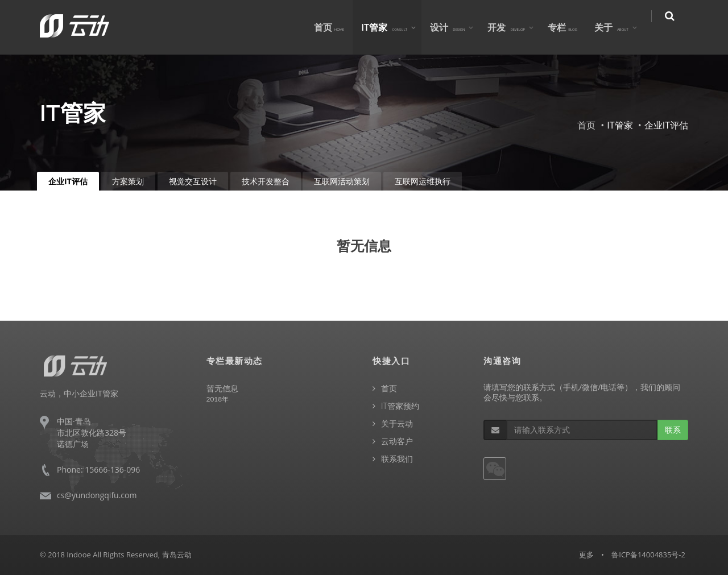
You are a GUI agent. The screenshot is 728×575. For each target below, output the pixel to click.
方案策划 (128, 181)
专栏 (570, 27)
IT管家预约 (400, 406)
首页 (337, 27)
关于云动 (397, 423)
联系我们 (397, 459)
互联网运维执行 (423, 181)
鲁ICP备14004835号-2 (648, 555)
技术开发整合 (266, 181)
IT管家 (392, 27)
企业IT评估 (68, 181)
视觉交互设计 (193, 181)
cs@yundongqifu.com (97, 495)
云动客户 (397, 441)
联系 (673, 430)
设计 (455, 27)
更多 (586, 555)
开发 (514, 27)
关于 (619, 27)
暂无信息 (222, 388)
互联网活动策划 (342, 181)
